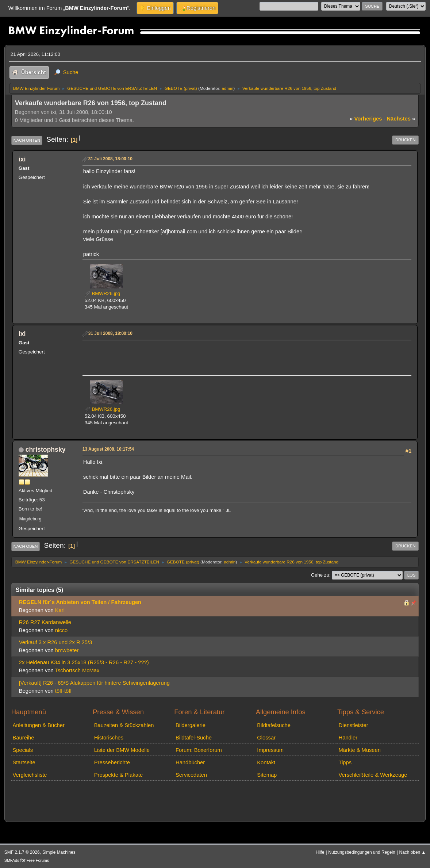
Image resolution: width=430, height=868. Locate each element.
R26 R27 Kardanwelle (45, 622)
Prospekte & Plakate (118, 775)
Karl (60, 610)
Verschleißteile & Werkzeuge (373, 775)
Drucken (405, 140)
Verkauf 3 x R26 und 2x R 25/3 (55, 642)
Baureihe (23, 738)
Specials (23, 750)
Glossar (266, 738)
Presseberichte (112, 762)
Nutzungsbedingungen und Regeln (362, 852)
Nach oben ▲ (413, 852)
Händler (348, 738)
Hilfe (320, 852)
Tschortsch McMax (77, 670)
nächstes (401, 119)
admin (227, 88)
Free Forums (38, 860)
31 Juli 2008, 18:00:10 (110, 159)
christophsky (46, 450)
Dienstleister (354, 725)
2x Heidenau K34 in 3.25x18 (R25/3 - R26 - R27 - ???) (84, 662)
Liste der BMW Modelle (122, 750)
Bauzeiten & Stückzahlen (124, 725)
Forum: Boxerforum (199, 750)
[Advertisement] (216, 353)
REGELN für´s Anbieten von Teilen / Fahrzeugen (80, 602)
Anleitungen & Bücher (38, 725)
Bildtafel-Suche (194, 738)
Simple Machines (59, 852)
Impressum (270, 750)
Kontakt (266, 762)
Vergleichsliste (30, 775)
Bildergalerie (191, 725)
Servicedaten (191, 775)
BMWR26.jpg (103, 293)
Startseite (24, 762)
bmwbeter (67, 650)
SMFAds (12, 860)
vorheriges (366, 119)
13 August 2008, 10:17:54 (108, 449)
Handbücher (190, 762)
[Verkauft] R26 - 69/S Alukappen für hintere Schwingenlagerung (94, 683)
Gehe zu (320, 575)
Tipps (345, 762)
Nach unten (27, 140)
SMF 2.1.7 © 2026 (22, 852)
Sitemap (267, 775)
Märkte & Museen (360, 750)
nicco (61, 630)
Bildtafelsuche (274, 725)
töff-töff (63, 691)
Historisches (109, 738)
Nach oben (26, 546)
